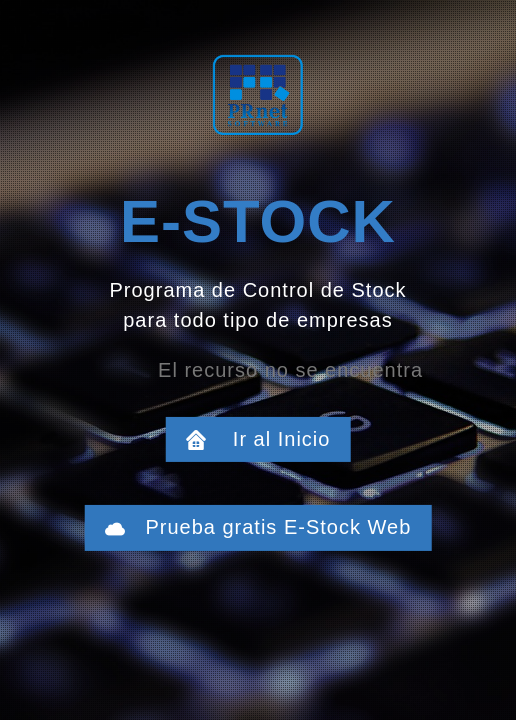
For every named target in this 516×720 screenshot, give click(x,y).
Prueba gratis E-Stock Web (269, 527)
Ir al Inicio (269, 439)
